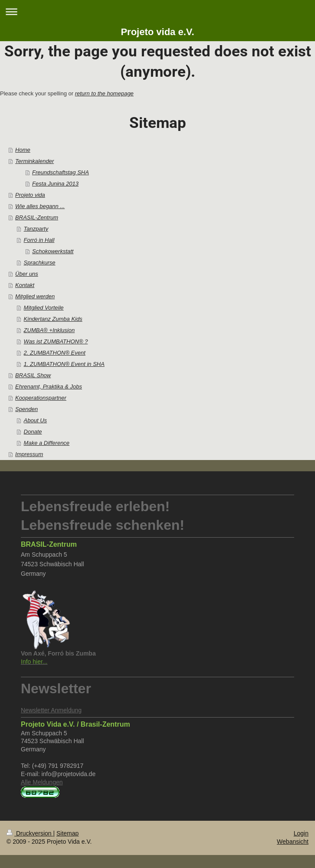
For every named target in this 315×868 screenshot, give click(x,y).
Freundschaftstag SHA (61, 172)
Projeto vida (30, 195)
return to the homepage (104, 93)
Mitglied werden (35, 296)
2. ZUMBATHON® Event (55, 353)
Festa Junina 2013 (55, 184)
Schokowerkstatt (53, 251)
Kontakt (25, 285)
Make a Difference (47, 443)
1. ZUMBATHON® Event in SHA (64, 364)
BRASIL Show (33, 375)
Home (23, 150)
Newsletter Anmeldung (51, 710)
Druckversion (30, 833)
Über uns (27, 274)
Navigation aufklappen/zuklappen (157, 11)
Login (301, 833)
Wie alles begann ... (40, 206)
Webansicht (293, 842)
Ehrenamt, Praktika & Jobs (49, 387)
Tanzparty (36, 229)
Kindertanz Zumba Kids (53, 319)
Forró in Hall (39, 240)
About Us (35, 420)
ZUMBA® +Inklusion (49, 330)
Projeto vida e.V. (157, 32)
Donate (33, 432)
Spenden (26, 409)
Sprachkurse (40, 263)
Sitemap (67, 833)
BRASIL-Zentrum (37, 217)
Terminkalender (34, 161)
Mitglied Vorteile (44, 308)
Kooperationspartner (41, 398)
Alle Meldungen (42, 782)
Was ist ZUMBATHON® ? (56, 341)
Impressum (29, 454)
